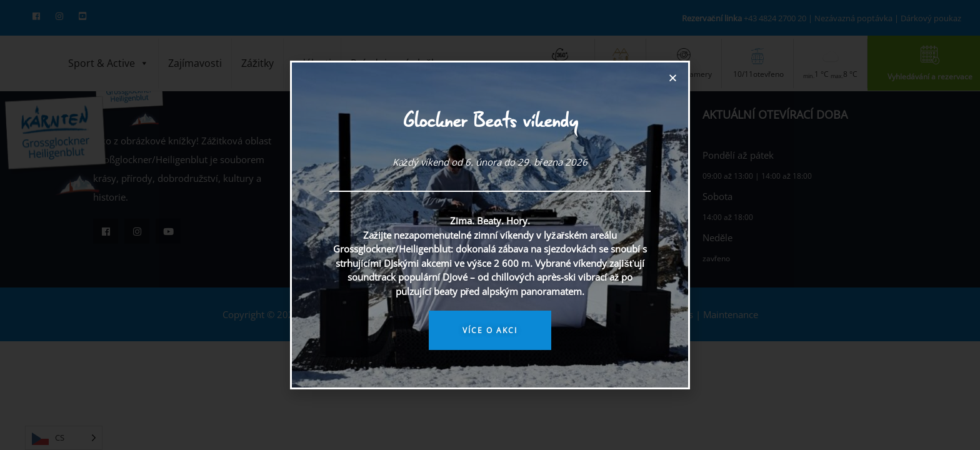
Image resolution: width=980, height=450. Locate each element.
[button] (673, 78)
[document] (490, 225)
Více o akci (490, 330)
